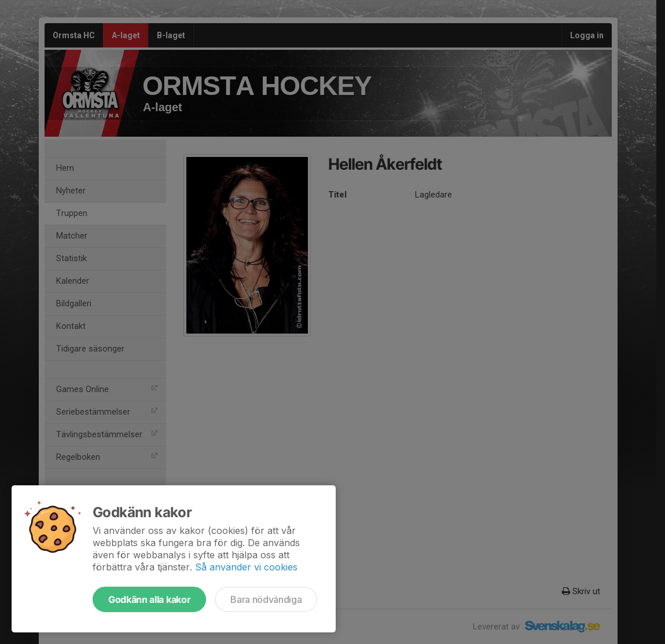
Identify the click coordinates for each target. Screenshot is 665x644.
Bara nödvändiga (266, 599)
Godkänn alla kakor (149, 599)
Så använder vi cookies (246, 567)
